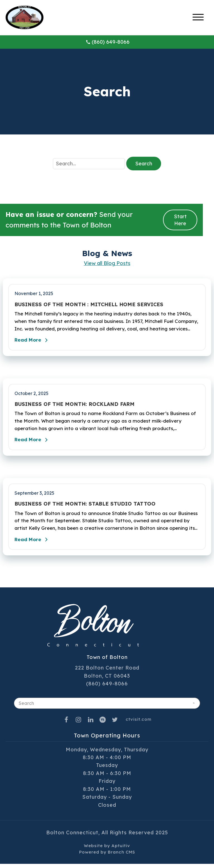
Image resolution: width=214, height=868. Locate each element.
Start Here (180, 220)
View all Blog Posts (107, 263)
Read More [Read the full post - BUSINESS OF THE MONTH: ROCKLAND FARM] (33, 443)
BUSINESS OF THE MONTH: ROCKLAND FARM (75, 406)
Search (144, 164)
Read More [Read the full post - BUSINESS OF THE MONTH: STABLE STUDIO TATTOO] (33, 544)
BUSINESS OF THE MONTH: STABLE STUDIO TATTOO (85, 507)
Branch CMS (121, 856)
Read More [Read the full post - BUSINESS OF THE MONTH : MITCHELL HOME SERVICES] (33, 341)
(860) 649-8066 (108, 42)
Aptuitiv (121, 849)
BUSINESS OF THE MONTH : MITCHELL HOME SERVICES (89, 305)
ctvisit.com (139, 723)
